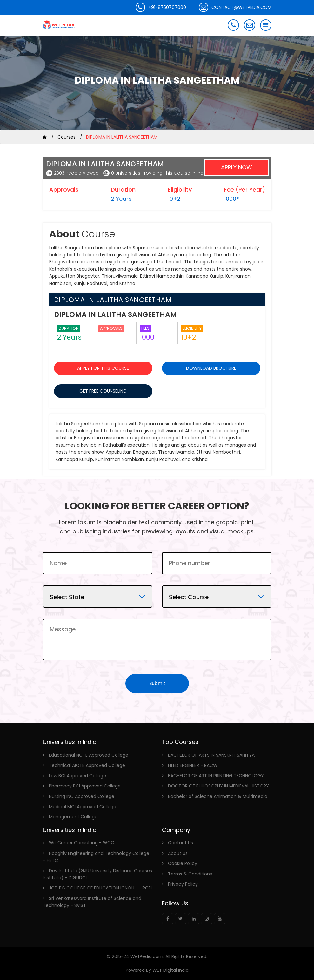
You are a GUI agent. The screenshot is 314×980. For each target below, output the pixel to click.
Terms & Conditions (190, 874)
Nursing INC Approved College (82, 796)
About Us (178, 853)
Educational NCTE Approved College (89, 755)
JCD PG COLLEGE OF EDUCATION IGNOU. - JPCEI (100, 888)
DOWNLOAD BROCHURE (211, 368)
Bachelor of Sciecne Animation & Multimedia (218, 796)
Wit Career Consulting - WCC (82, 843)
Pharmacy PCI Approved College (85, 786)
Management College (73, 817)
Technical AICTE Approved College (87, 765)
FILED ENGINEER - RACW (193, 765)
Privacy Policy (183, 884)
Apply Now (237, 167)
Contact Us (180, 843)
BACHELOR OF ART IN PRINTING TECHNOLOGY (216, 776)
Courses (67, 137)
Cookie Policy (183, 863)
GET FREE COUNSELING (103, 391)
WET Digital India (170, 970)
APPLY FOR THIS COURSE (103, 368)
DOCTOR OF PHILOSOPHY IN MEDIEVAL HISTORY (218, 786)
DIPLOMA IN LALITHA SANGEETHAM (105, 164)
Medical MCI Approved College (83, 807)
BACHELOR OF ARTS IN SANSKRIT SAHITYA (211, 755)
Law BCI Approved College (77, 776)
